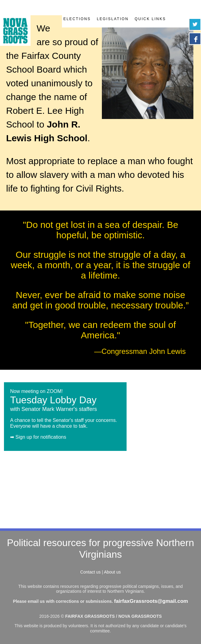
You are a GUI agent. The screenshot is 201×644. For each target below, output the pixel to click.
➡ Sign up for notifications (38, 437)
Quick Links (150, 19)
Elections (77, 19)
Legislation (113, 19)
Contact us (90, 572)
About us (112, 572)
